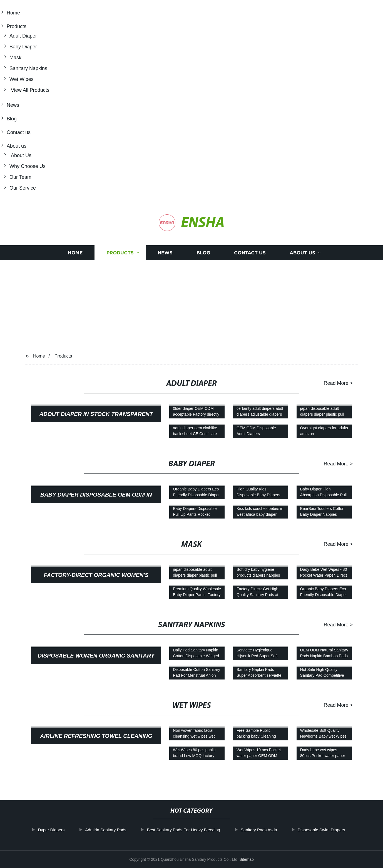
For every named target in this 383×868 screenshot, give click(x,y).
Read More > (338, 383)
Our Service (23, 188)
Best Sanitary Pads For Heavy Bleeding (183, 830)
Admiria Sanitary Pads (106, 830)
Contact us (19, 132)
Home (13, 13)
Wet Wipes (22, 79)
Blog (12, 119)
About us (17, 146)
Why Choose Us (28, 166)
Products (17, 26)
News (13, 105)
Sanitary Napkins (28, 68)
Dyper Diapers (51, 830)
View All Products (29, 90)
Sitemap (246, 859)
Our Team (20, 177)
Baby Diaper (23, 47)
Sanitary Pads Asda (259, 830)
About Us (20, 155)
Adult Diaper (23, 36)
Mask (15, 58)
